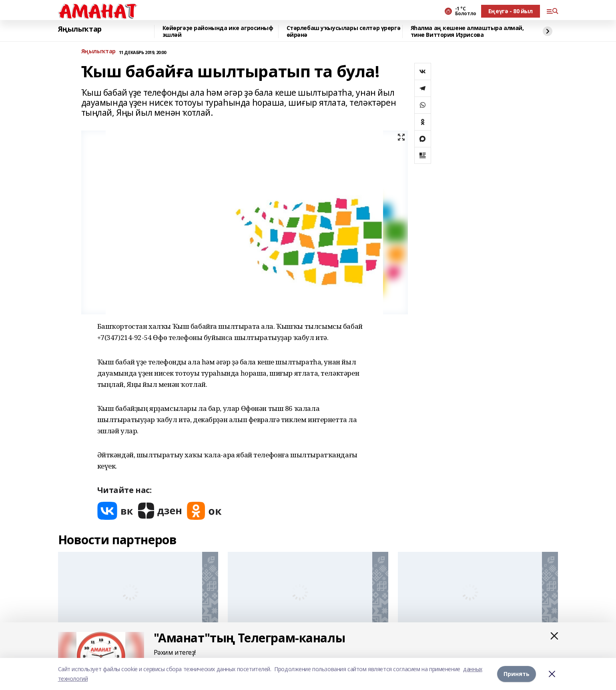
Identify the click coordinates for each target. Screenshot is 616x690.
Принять (517, 674)
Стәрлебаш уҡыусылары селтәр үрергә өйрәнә (344, 31)
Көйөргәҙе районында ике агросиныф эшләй (218, 31)
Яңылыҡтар (80, 29)
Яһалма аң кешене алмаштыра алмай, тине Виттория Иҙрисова (467, 31)
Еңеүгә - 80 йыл (511, 11)
